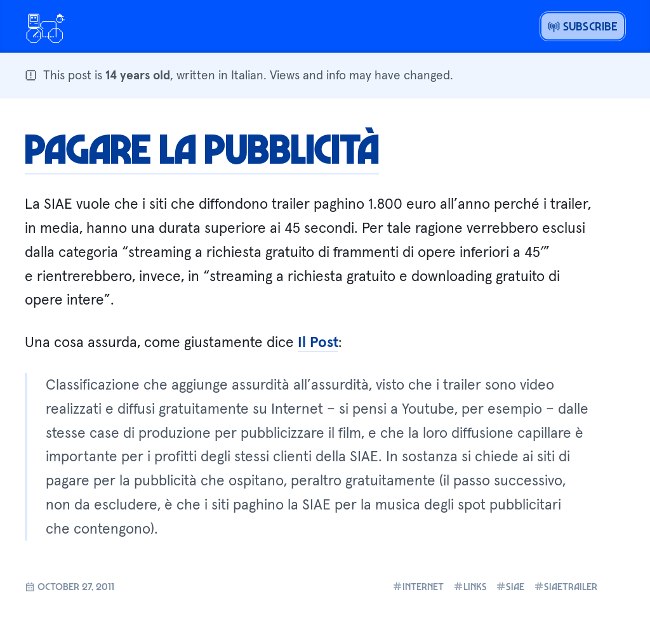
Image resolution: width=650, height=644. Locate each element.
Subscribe (583, 26)
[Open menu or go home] (45, 27)
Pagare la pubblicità (202, 148)
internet (418, 586)
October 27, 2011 (70, 586)
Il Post (318, 342)
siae (510, 586)
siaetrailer (566, 586)
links (470, 586)
